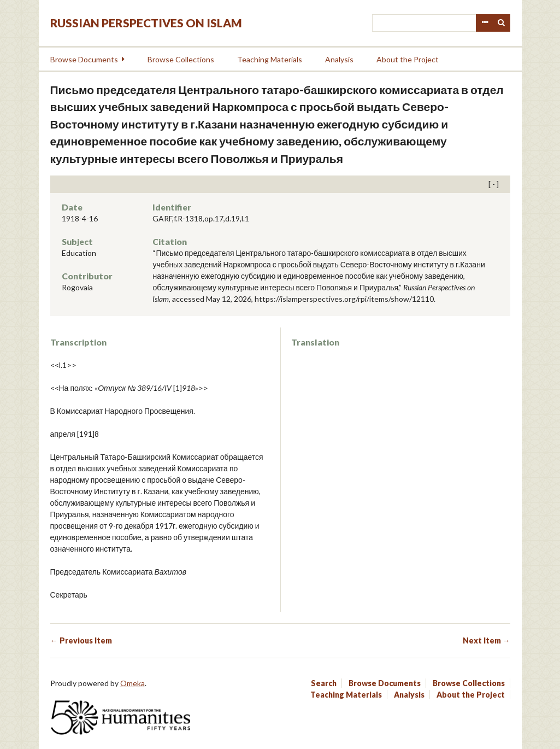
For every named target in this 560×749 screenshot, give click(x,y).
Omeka (132, 683)
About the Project (408, 59)
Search (502, 23)
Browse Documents (84, 59)
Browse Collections (181, 59)
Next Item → (487, 640)
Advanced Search (485, 23)
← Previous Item (81, 640)
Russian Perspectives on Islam (146, 23)
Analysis (339, 59)
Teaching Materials (270, 59)
